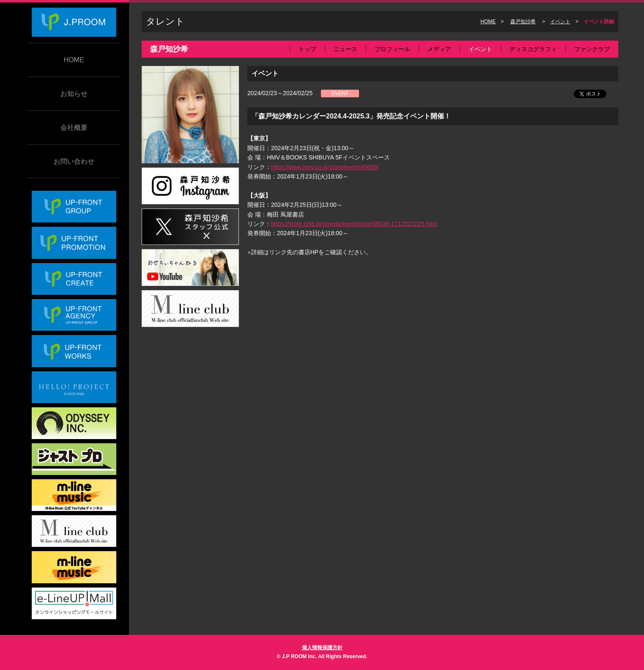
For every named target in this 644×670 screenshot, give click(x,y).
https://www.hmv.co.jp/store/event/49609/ (325, 167)
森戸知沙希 (523, 22)
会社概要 (74, 128)
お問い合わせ (74, 161)
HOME (74, 60)
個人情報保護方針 (322, 648)
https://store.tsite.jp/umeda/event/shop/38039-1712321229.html (354, 224)
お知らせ (74, 94)
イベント (560, 22)
